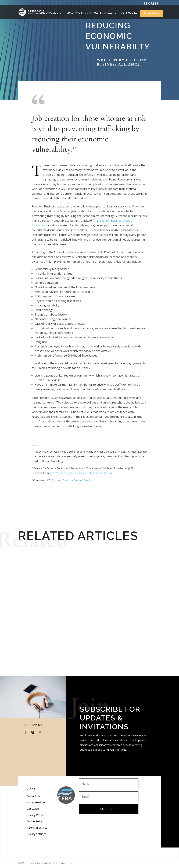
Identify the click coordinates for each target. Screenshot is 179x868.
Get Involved (103, 14)
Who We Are (49, 14)
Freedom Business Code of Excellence (73, 480)
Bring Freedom (36, 802)
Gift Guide (129, 14)
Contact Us (33, 796)
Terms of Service (37, 828)
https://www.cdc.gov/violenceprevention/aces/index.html (81, 473)
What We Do (76, 14)
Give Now (151, 14)
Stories (151, 4)
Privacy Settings (36, 834)
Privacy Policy (35, 815)
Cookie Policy (35, 821)
